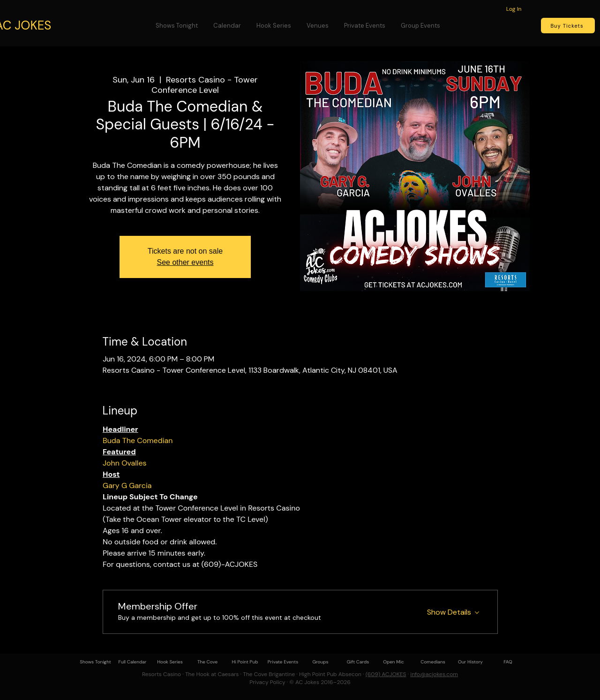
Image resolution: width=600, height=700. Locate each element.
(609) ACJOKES (386, 674)
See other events (185, 262)
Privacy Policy (267, 682)
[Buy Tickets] (568, 26)
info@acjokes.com (434, 674)
